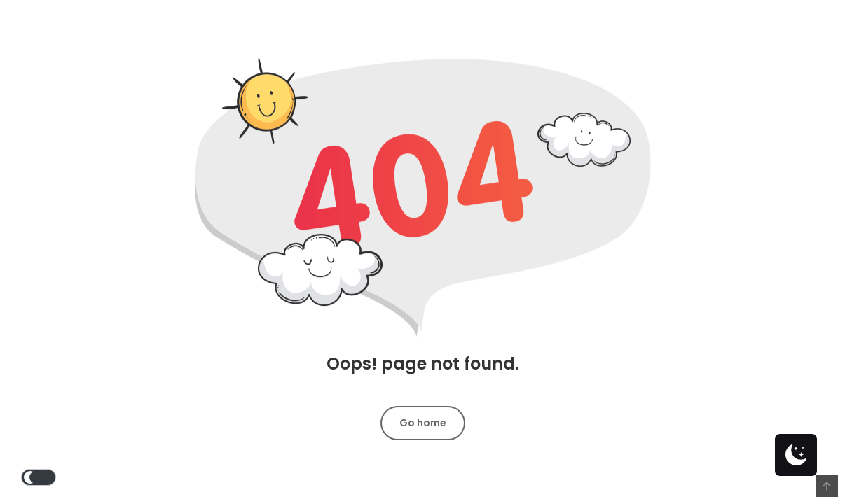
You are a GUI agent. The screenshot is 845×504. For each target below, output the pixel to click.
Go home (423, 423)
